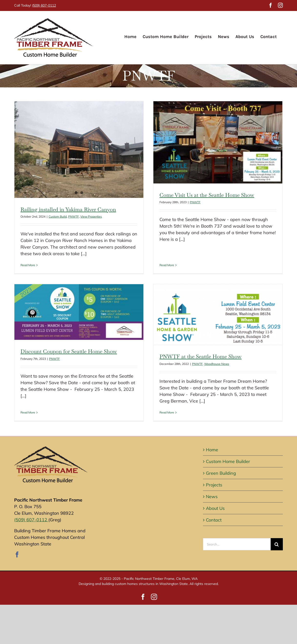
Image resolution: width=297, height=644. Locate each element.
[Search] (277, 543)
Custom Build (58, 216)
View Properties (91, 216)
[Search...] (237, 543)
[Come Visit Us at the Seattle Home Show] (211, 142)
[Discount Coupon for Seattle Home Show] (108, 283)
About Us (215, 507)
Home (212, 448)
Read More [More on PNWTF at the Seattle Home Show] (145, 412)
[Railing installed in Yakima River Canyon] (79, 150)
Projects (214, 483)
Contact (214, 518)
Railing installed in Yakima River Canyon (68, 209)
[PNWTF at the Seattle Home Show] (196, 314)
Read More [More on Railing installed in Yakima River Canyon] (28, 265)
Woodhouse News (195, 363)
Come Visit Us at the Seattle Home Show (200, 195)
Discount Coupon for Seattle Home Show (98, 322)
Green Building (221, 471)
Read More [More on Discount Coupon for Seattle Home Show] (57, 378)
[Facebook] (17, 553)
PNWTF (74, 216)
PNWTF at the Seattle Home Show (179, 356)
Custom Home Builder (228, 460)
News (212, 495)
